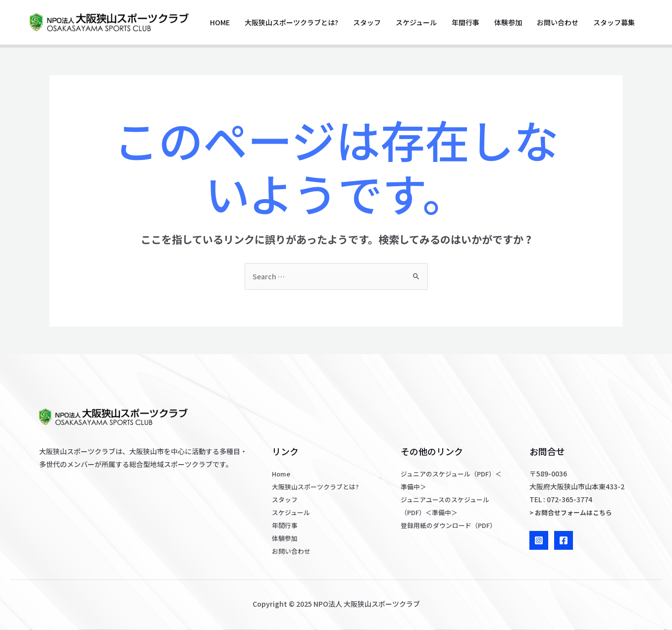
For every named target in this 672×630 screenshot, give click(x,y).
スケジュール (416, 22)
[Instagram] (539, 540)
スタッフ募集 (614, 22)
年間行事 (465, 22)
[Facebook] (564, 540)
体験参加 (508, 22)
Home (220, 22)
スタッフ (367, 22)
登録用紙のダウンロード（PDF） (452, 525)
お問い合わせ (558, 22)
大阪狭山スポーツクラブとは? (291, 22)
